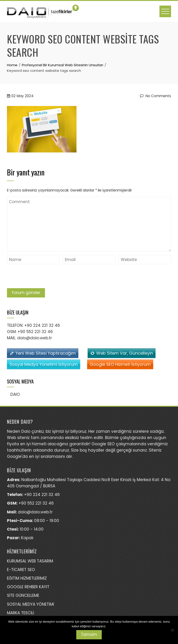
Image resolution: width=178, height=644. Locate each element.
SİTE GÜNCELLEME (23, 595)
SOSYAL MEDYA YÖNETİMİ (30, 604)
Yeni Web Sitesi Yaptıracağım (46, 353)
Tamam (89, 634)
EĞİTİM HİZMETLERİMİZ (27, 578)
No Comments (156, 96)
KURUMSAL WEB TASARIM (30, 561)
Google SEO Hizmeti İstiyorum (120, 364)
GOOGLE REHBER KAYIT (28, 587)
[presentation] (42, 277)
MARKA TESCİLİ (21, 613)
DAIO (15, 394)
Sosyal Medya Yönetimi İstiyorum (44, 364)
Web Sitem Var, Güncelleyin (125, 353)
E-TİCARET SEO (21, 570)
